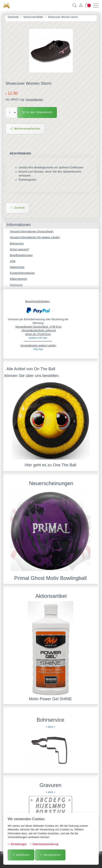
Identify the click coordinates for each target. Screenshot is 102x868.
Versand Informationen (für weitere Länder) (35, 237)
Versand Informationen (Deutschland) (32, 232)
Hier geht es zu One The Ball (51, 465)
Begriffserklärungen (21, 255)
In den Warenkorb (37, 112)
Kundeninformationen (22, 273)
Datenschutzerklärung (44, 844)
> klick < (50, 727)
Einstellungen (17, 844)
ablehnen (21, 855)
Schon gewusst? (19, 249)
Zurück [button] (18, 208)
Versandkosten (34, 100)
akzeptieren (50, 855)
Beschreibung (20, 154)
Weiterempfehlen (25, 129)
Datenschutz (17, 267)
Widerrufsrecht (18, 279)
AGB (13, 261)
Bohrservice (17, 244)
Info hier (38, 349)
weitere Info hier (38, 338)
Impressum (16, 285)
